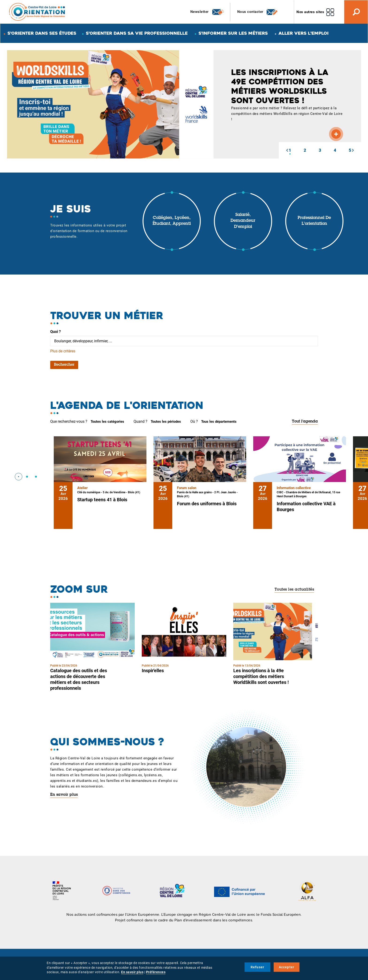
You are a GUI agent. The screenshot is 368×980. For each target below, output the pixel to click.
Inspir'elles (153, 671)
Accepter (287, 967)
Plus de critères (63, 351)
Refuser (257, 967)
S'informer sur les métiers (233, 33)
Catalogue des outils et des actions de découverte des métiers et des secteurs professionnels (79, 679)
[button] (287, 150)
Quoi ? (56, 332)
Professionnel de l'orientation (314, 221)
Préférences (156, 972)
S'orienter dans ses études (42, 33)
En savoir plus (64, 795)
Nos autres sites (310, 12)
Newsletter (207, 12)
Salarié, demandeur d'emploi (243, 221)
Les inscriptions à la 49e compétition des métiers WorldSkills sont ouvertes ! (261, 676)
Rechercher (64, 365)
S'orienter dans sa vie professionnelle (137, 33)
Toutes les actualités (294, 590)
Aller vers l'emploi (304, 33)
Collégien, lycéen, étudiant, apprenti (172, 221)
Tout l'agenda (305, 422)
